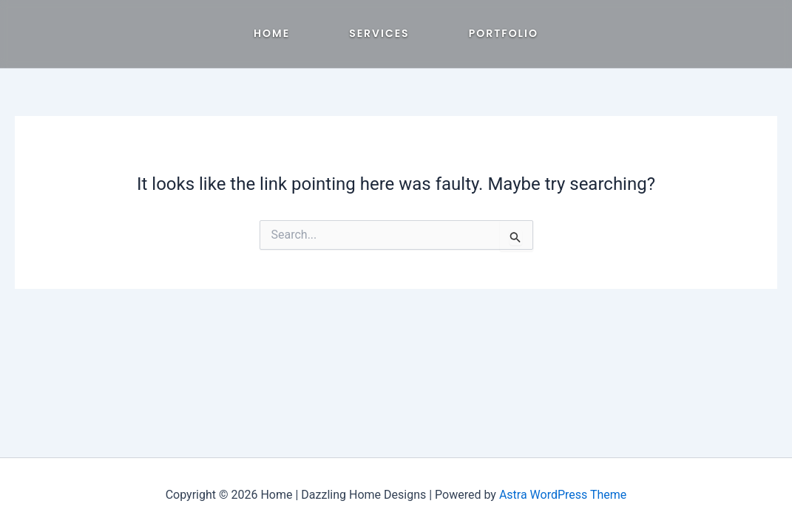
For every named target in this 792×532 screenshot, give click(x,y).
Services (379, 33)
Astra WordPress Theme (563, 495)
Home (272, 33)
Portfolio (504, 33)
